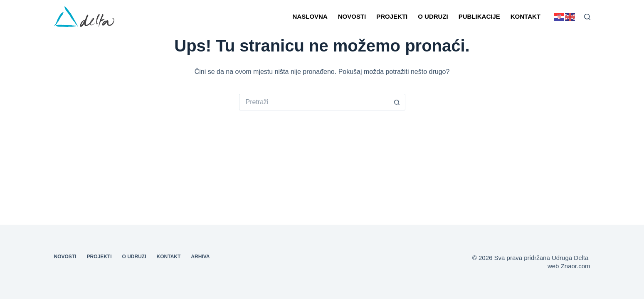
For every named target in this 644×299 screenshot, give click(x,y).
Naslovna (310, 16)
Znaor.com (576, 266)
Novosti (352, 16)
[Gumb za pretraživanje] (397, 102)
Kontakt (526, 16)
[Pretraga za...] (314, 102)
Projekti (392, 16)
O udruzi (433, 16)
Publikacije (479, 16)
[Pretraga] (587, 17)
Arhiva (200, 257)
